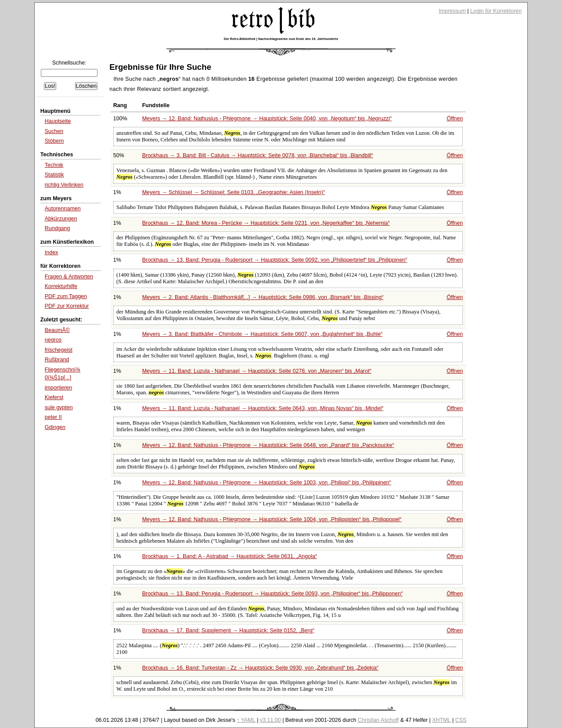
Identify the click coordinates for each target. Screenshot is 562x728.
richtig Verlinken (64, 185)
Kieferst (54, 397)
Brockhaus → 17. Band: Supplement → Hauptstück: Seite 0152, (228, 631)
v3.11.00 (270, 720)
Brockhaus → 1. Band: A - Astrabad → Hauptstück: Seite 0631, (230, 556)
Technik (54, 165)
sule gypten (59, 407)
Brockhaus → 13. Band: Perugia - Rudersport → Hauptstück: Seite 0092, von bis (275, 260)
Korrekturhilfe (61, 286)
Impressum (452, 11)
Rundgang (58, 228)
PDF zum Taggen (66, 296)
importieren (58, 388)
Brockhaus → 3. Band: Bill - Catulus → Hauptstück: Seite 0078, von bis (258, 155)
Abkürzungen (61, 219)
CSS (461, 720)
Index (52, 252)
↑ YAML (246, 720)
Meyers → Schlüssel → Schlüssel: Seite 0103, (234, 192)
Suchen (54, 131)
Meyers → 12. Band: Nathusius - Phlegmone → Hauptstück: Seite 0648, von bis (268, 445)
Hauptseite (58, 121)
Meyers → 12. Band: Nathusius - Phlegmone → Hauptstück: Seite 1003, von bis (267, 483)
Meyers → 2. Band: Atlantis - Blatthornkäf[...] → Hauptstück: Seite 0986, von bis (263, 297)
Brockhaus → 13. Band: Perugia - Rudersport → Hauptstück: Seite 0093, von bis (272, 594)
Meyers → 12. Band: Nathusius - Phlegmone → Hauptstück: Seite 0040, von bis (267, 119)
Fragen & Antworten (69, 277)
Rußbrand (57, 360)
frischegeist (59, 350)
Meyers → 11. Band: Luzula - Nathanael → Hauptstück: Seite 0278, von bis (257, 371)
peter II (53, 417)
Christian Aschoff (378, 720)
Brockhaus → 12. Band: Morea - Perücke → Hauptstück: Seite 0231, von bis (266, 223)
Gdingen (55, 427)
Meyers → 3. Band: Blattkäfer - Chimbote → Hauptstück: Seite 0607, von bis (263, 334)
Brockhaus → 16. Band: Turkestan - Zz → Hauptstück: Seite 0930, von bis (261, 668)
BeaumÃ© (57, 330)
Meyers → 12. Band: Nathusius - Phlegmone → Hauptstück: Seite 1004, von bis (272, 519)
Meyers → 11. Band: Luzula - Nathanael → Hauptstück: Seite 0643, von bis (263, 408)
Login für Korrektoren (496, 11)
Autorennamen (63, 209)
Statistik (54, 175)
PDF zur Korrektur (67, 306)
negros (53, 340)
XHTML (441, 720)
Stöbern (54, 141)
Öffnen (455, 119)
